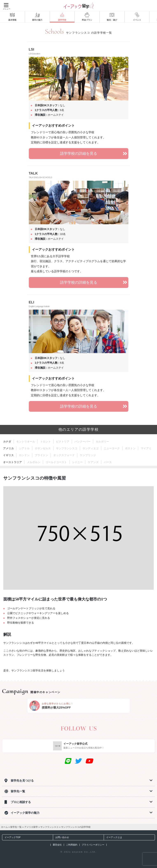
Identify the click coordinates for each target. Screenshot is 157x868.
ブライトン (41, 455)
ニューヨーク (112, 448)
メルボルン (34, 462)
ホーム (4, 827)
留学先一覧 (16, 827)
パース (108, 462)
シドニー (77, 462)
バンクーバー (83, 442)
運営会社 (57, 845)
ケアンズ (93, 462)
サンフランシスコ (67, 448)
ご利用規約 (72, 845)
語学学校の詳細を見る (94, 154)
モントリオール (26, 442)
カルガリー (102, 442)
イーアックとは (113, 837)
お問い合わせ (61, 837)
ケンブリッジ (88, 455)
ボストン (130, 448)
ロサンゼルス (43, 448)
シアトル (24, 448)
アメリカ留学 (31, 827)
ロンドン (24, 455)
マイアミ (146, 448)
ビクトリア (63, 442)
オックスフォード (64, 455)
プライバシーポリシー (93, 845)
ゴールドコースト (56, 462)
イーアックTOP (11, 837)
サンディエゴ (91, 448)
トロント (45, 442)
